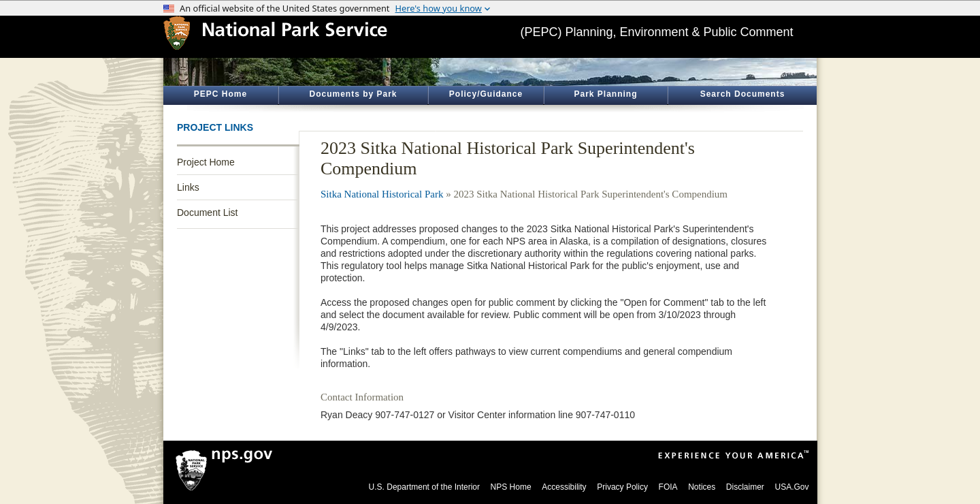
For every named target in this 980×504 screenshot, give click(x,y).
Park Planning (605, 94)
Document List (207, 212)
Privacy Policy (622, 487)
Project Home (206, 162)
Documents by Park (353, 94)
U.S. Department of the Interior (424, 487)
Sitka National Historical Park (382, 194)
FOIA (668, 487)
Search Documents (743, 94)
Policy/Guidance (486, 94)
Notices (702, 487)
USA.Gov (791, 487)
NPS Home (511, 487)
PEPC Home (220, 94)
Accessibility (564, 487)
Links (188, 187)
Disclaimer (745, 487)
